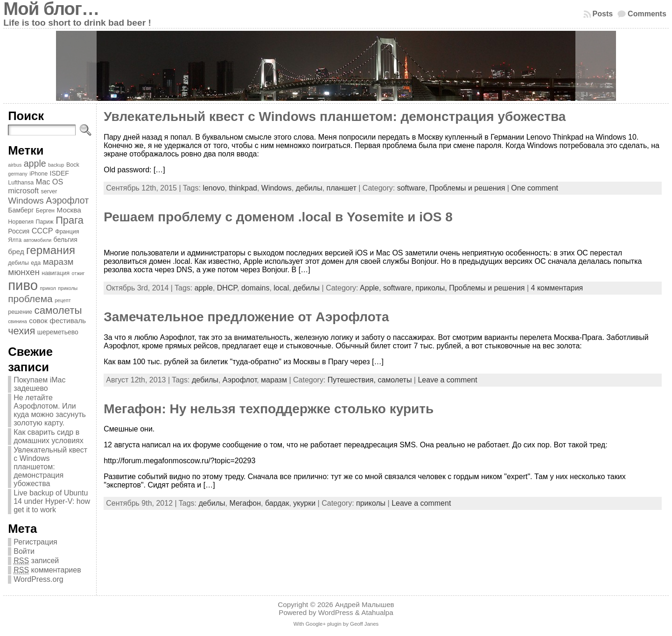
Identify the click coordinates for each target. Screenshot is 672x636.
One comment (534, 188)
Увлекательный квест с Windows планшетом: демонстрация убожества (50, 467)
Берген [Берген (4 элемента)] (45, 211)
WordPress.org (38, 579)
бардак (277, 503)
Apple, (371, 288)
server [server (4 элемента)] (49, 191)
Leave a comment (447, 380)
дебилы (309, 188)
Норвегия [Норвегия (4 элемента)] (21, 222)
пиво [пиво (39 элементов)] (23, 285)
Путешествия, (353, 380)
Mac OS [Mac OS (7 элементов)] (50, 182)
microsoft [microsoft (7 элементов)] (23, 191)
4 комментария (557, 288)
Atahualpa (377, 612)
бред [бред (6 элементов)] (16, 251)
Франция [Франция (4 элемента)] (67, 232)
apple (204, 288)
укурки (304, 503)
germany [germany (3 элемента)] (17, 174)
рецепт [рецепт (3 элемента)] (63, 300)
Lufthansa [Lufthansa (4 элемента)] (21, 183)
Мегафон (245, 503)
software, (413, 188)
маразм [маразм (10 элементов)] (58, 262)
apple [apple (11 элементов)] (35, 163)
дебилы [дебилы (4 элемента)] (18, 263)
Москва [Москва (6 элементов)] (69, 210)
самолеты (395, 380)
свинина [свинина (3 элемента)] (17, 321)
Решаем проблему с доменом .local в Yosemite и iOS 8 (278, 217)
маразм (274, 380)
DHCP (227, 288)
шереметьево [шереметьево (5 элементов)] (58, 332)
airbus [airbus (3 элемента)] (15, 165)
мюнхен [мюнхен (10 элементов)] (24, 272)
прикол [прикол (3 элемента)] (48, 288)
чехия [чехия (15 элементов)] (21, 331)
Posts (603, 14)
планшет (342, 188)
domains (255, 288)
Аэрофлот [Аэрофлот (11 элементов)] (67, 200)
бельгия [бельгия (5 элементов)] (66, 240)
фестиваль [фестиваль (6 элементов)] (68, 321)
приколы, (432, 288)
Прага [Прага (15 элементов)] (70, 220)
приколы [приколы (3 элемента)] (68, 288)
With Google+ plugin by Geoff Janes (336, 624)
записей (36, 561)
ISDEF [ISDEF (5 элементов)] (59, 173)
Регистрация (35, 542)
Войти (24, 551)
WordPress (336, 612)
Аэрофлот (240, 380)
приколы (371, 503)
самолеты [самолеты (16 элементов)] (58, 310)
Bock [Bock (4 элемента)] (73, 165)
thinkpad (243, 188)
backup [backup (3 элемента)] (56, 165)
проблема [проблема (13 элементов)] (30, 299)
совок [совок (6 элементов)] (38, 321)
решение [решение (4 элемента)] (20, 312)
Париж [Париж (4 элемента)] (44, 222)
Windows (276, 188)
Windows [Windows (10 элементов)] (26, 201)
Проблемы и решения (467, 188)
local (281, 288)
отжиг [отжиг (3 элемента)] (78, 273)
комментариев (47, 570)
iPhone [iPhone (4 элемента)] (38, 174)
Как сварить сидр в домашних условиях (49, 436)
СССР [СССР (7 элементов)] (42, 231)
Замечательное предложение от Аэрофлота (246, 317)
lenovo (213, 188)
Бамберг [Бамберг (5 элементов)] (21, 210)
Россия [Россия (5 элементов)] (19, 231)
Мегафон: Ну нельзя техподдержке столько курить (269, 409)
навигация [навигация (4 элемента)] (56, 273)
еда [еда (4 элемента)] (36, 263)
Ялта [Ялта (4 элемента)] (15, 240)
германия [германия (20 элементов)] (51, 250)
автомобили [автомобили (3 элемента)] (38, 240)
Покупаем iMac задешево (39, 384)
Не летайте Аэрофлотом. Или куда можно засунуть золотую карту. (50, 410)
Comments (647, 14)
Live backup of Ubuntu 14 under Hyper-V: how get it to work (52, 501)
